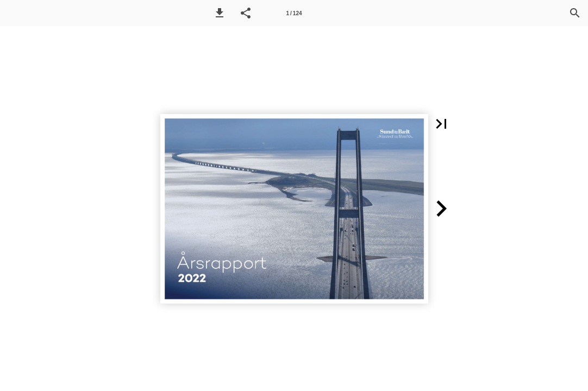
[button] (220, 13)
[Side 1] (294, 13)
